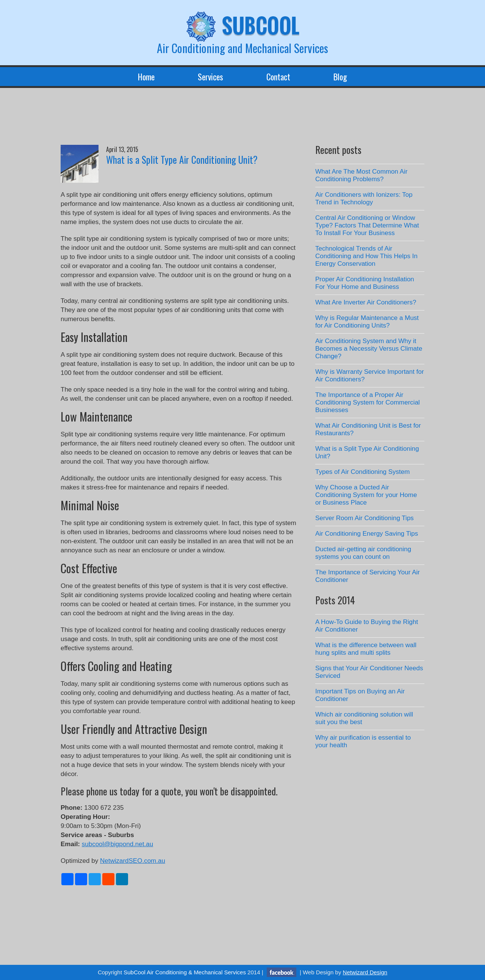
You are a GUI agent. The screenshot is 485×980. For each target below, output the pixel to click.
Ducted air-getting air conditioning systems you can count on (363, 553)
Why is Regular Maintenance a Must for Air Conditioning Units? (367, 322)
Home (146, 77)
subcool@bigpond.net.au (117, 844)
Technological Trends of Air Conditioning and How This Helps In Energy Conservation (366, 256)
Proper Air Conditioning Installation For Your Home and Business (365, 283)
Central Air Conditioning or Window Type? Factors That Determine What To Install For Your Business (367, 225)
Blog (340, 77)
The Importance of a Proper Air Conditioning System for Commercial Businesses (368, 402)
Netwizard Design (365, 972)
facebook (282, 972)
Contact (278, 77)
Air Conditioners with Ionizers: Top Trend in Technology (364, 198)
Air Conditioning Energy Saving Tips (367, 534)
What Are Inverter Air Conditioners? (366, 302)
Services (210, 77)
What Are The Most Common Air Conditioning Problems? (361, 175)
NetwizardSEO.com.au (133, 861)
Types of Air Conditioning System (362, 472)
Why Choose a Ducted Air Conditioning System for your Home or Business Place (366, 495)
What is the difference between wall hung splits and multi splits (366, 649)
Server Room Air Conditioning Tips (365, 518)
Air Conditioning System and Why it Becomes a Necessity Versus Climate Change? (369, 349)
